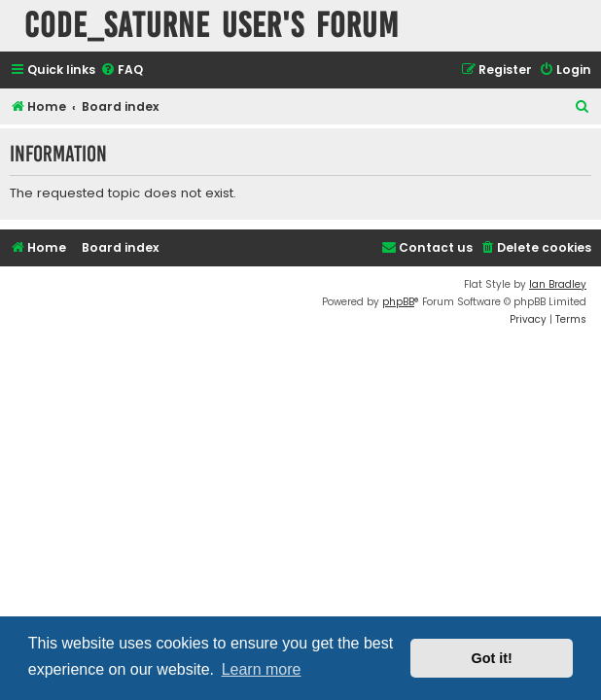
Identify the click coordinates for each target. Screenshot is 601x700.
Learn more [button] (262, 669)
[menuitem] (122, 70)
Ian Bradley (558, 284)
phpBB (398, 302)
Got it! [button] (492, 658)
